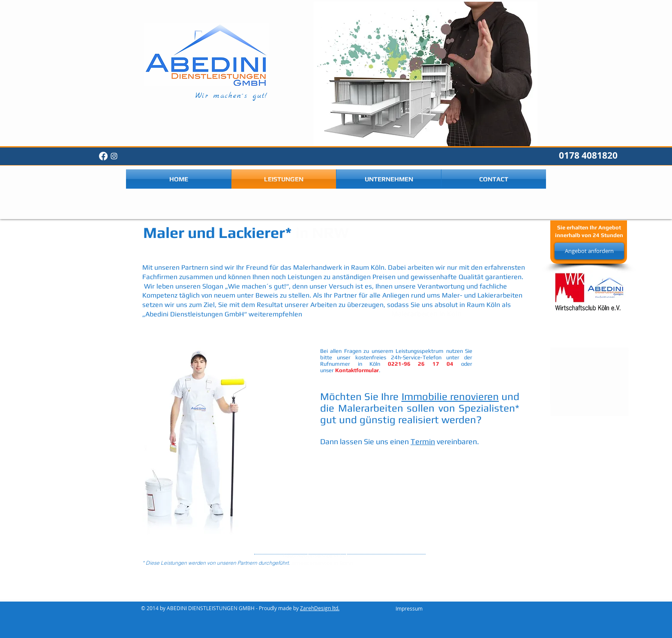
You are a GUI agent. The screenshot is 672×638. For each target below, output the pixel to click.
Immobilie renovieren (450, 396)
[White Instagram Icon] (114, 156)
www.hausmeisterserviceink (491, 553)
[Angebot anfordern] (589, 251)
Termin (423, 441)
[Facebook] (103, 156)
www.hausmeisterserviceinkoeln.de (454, 553)
